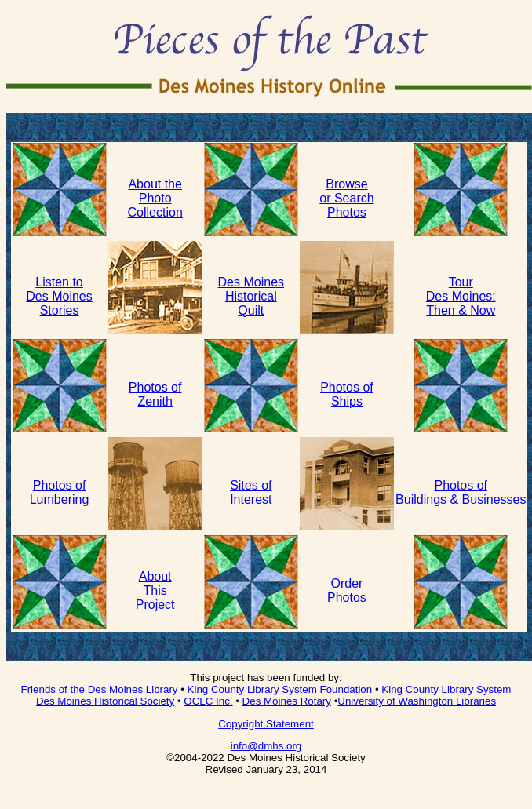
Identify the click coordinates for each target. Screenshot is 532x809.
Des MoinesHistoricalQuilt (251, 296)
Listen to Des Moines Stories (59, 296)
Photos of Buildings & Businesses (461, 492)
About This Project (155, 590)
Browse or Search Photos (346, 198)
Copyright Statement (266, 724)
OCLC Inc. (208, 701)
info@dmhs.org (266, 746)
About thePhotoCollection (155, 198)
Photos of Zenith (155, 394)
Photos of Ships (347, 394)
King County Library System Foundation (280, 689)
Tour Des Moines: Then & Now (461, 296)
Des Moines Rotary (287, 701)
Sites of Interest (251, 492)
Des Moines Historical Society (105, 701)
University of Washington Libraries (417, 701)
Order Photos (347, 590)
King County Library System (446, 689)
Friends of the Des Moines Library (100, 689)
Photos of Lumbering (60, 492)
